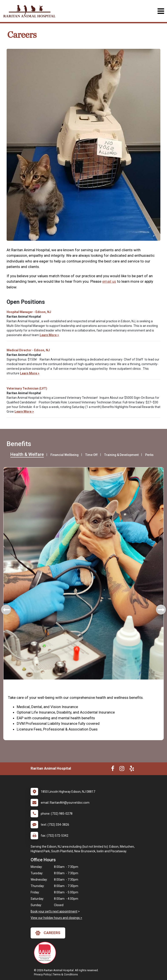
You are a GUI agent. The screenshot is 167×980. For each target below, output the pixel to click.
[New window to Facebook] (113, 769)
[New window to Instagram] (122, 769)
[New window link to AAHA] (46, 953)
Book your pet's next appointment (54, 911)
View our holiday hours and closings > (56, 918)
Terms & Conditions (65, 974)
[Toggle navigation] (161, 11)
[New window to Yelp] (132, 769)
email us (109, 281)
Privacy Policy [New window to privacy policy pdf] (42, 974)
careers (48, 933)
